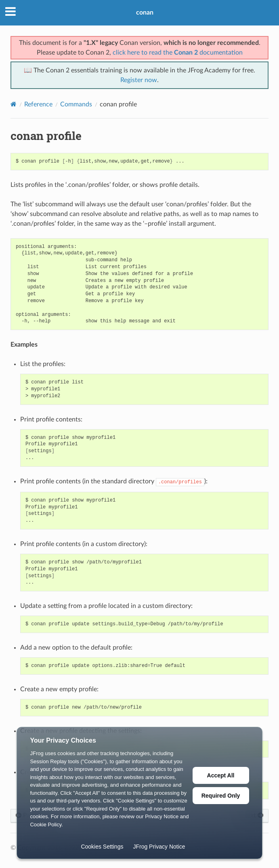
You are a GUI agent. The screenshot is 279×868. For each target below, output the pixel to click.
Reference (38, 104)
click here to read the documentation (178, 53)
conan (145, 13)
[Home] (14, 104)
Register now (139, 80)
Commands (76, 104)
